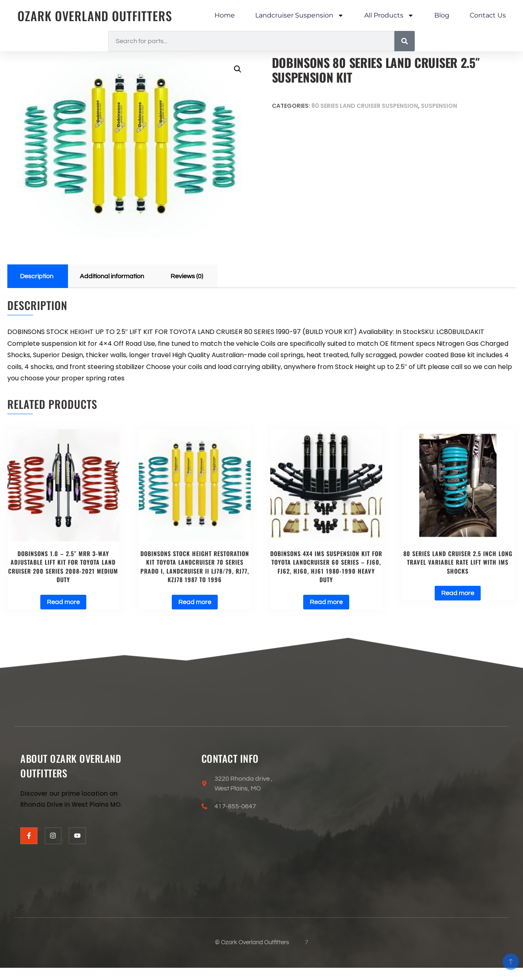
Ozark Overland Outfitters (95, 16)
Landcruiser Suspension (300, 15)
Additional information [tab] (112, 276)
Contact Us (488, 15)
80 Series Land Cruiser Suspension (365, 106)
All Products (389, 15)
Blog (442, 15)
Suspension (439, 106)
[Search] (405, 41)
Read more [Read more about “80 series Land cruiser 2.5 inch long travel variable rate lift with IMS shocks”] (458, 593)
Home (225, 15)
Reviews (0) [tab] (187, 276)
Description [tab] (37, 276)
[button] (238, 69)
